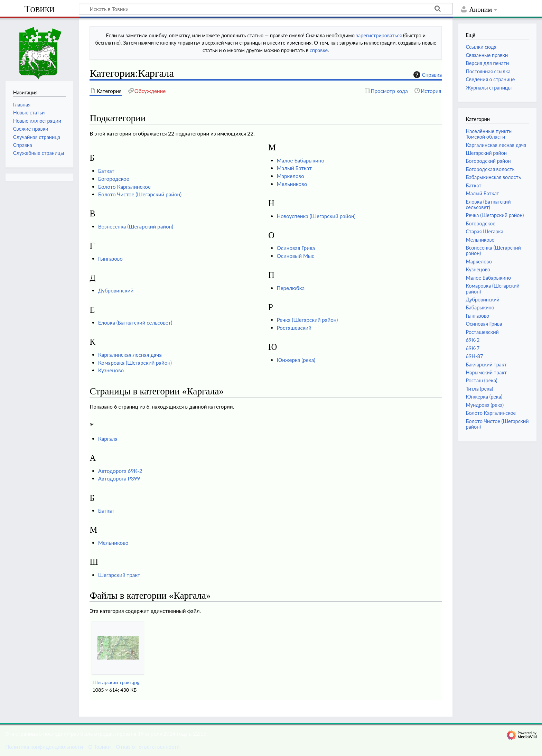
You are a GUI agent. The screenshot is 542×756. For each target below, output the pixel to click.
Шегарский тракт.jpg (116, 682)
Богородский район (488, 161)
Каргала (108, 439)
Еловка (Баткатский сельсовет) (135, 323)
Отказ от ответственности (148, 747)
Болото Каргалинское (124, 187)
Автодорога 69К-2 (120, 471)
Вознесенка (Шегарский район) (136, 226)
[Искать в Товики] (266, 9)
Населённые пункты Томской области (489, 134)
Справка (427, 75)
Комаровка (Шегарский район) (135, 363)
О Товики (99, 747)
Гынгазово (110, 259)
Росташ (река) (481, 380)
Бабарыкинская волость (493, 177)
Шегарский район (486, 153)
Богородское (114, 179)
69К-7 (473, 348)
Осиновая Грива (296, 248)
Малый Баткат (294, 168)
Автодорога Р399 (119, 478)
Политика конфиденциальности (44, 747)
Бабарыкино (480, 307)
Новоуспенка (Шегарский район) (316, 216)
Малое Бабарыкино (301, 160)
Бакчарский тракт (486, 365)
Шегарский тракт (119, 575)
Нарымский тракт (486, 372)
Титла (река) (479, 389)
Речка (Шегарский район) (307, 320)
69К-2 (473, 340)
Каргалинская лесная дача (130, 355)
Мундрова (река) (485, 405)
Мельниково (292, 184)
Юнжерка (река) (296, 360)
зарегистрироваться (379, 35)
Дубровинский (116, 290)
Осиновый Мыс (296, 256)
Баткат (106, 171)
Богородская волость (490, 169)
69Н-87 (474, 356)
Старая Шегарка (484, 231)
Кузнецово (111, 370)
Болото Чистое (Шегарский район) (140, 194)
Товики (39, 9)
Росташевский (294, 328)
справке (319, 50)
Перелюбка (291, 288)
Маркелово (291, 176)
